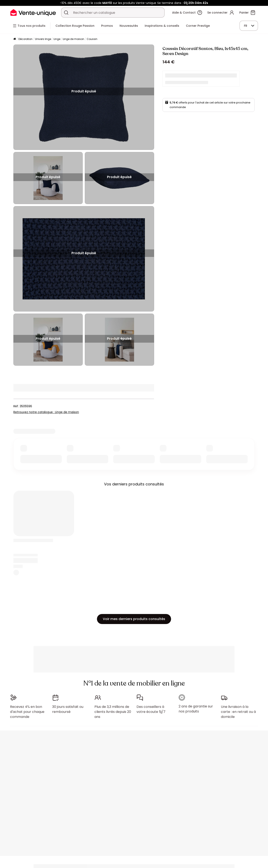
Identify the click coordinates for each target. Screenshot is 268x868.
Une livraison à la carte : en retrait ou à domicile (238, 712)
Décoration (25, 39)
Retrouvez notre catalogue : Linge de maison (46, 412)
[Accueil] (15, 39)
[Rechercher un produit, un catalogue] (66, 13)
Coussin (92, 39)
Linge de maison (73, 39)
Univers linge (43, 39)
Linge (57, 39)
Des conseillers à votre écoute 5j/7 (151, 709)
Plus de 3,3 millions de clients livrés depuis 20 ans (113, 712)
